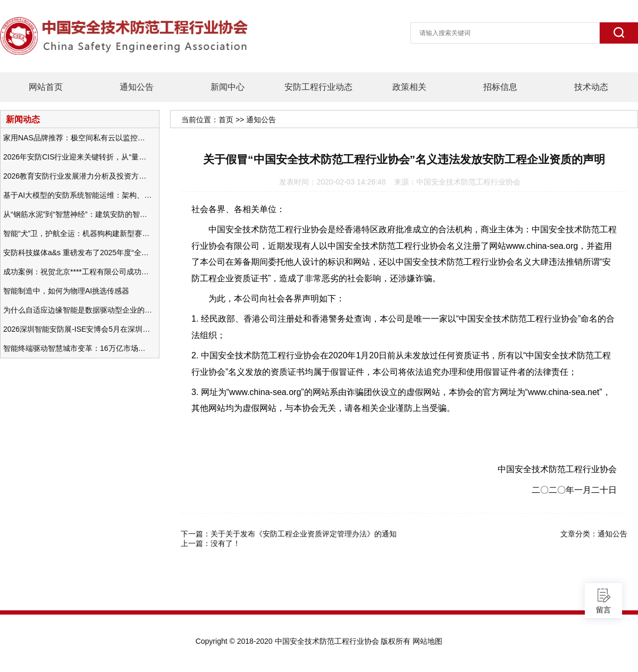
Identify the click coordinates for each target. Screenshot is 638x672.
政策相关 (409, 87)
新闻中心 (228, 87)
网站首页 (46, 87)
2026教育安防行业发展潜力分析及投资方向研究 (78, 176)
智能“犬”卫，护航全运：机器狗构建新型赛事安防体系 (78, 233)
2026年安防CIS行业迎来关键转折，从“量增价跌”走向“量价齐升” (78, 157)
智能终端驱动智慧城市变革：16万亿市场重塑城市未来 (78, 348)
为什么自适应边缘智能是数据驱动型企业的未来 (78, 310)
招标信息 (500, 87)
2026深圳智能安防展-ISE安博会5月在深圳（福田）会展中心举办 (78, 329)
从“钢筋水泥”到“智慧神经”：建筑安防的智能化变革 (78, 214)
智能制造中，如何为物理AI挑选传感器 (66, 291)
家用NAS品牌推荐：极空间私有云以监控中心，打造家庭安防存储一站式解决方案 (78, 138)
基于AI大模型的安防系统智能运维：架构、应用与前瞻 (78, 195)
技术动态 (591, 87)
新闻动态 (23, 119)
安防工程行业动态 (318, 87)
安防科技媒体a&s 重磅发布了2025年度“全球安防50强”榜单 (78, 253)
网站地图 (427, 641)
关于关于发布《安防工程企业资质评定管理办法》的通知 (304, 534)
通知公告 (137, 87)
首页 (226, 120)
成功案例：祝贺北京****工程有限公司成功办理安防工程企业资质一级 (78, 272)
